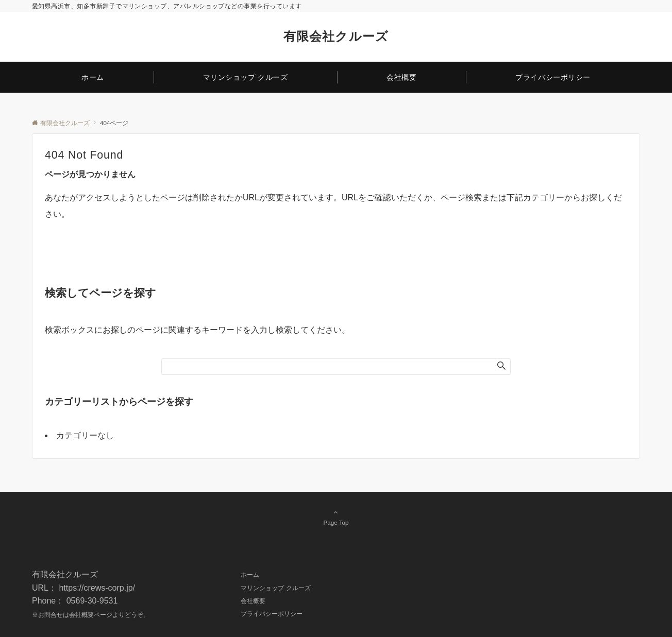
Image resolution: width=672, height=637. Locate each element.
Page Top (336, 517)
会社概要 (81, 615)
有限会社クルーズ (336, 36)
